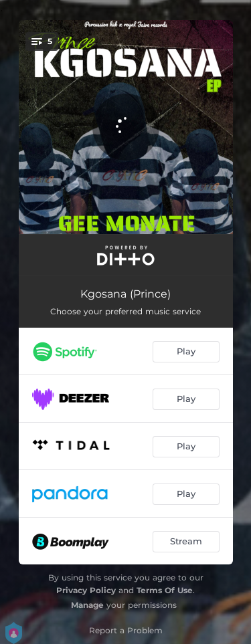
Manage (87, 605)
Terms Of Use (165, 590)
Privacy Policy (86, 590)
